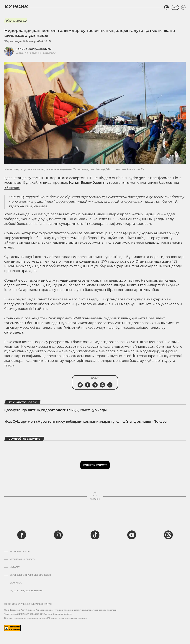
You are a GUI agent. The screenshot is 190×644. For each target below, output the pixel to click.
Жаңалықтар (16, 20)
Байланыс (16, 583)
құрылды (12, 347)
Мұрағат (15, 567)
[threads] (168, 535)
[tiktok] (95, 535)
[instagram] (58, 535)
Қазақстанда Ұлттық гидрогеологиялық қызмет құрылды (55, 410)
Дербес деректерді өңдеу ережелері (30, 575)
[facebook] (22, 535)
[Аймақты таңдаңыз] (166, 7)
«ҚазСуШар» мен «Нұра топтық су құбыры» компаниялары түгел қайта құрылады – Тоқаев (85, 422)
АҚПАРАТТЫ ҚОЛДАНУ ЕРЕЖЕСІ (26, 591)
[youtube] (132, 535)
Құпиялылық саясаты (23, 559)
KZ (175, 7)
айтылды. (12, 187)
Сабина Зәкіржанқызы (33, 49)
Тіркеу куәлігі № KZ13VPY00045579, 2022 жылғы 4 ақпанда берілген (38, 614)
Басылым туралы (20, 552)
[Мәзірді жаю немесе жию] (183, 7)
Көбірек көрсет (95, 465)
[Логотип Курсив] (16, 7)
